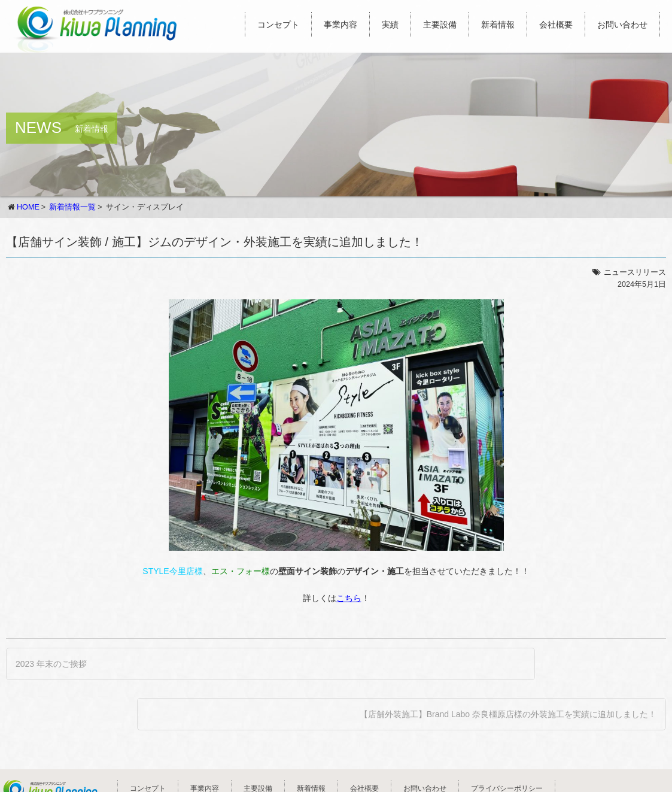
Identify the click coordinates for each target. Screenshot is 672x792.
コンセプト (278, 25)
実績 (390, 25)
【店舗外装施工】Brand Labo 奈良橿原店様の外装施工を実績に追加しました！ (508, 714)
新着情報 (498, 25)
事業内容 (340, 25)
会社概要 (556, 25)
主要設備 (440, 25)
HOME (28, 207)
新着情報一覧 (72, 207)
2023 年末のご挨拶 (51, 664)
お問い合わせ (622, 25)
